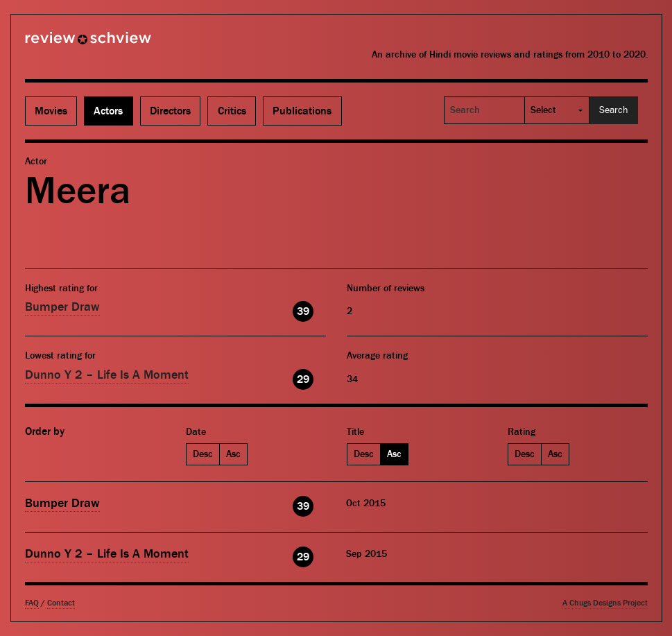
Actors (108, 111)
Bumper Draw (62, 307)
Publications (302, 111)
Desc (203, 454)
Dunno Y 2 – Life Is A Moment (107, 375)
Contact (61, 603)
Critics (232, 111)
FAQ (32, 603)
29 (303, 379)
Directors (170, 111)
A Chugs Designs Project (605, 603)
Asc (233, 454)
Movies (51, 111)
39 (303, 311)
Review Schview (64, 44)
